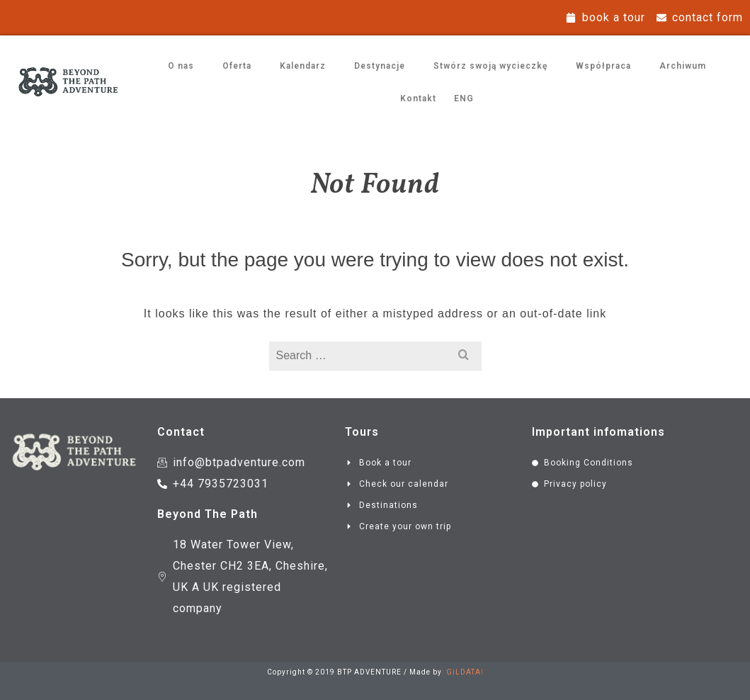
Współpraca (603, 66)
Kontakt (418, 98)
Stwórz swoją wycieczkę (490, 66)
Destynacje (380, 66)
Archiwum (683, 66)
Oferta (237, 66)
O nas (181, 66)
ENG (464, 98)
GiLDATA (464, 672)
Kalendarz (303, 66)
